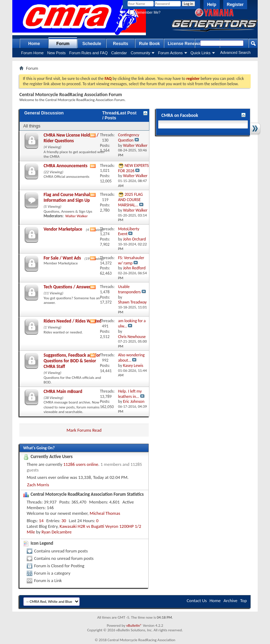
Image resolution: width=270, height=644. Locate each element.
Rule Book (149, 44)
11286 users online (81, 464)
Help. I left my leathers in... (130, 394)
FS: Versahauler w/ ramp (131, 260)
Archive (230, 601)
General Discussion (44, 113)
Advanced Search (235, 52)
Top (243, 601)
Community (141, 53)
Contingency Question (129, 137)
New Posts (56, 53)
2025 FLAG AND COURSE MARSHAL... (131, 200)
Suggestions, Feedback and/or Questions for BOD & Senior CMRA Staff (72, 361)
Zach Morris (38, 485)
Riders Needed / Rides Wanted (73, 321)
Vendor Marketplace (63, 229)
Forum (63, 44)
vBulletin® (134, 626)
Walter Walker (77, 216)
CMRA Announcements (66, 166)
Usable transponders (130, 289)
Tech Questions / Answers (68, 287)
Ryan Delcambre (57, 532)
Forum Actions (170, 53)
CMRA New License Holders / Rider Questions (71, 138)
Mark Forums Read (84, 430)
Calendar (119, 53)
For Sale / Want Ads (62, 258)
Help (212, 5)
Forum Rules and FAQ (88, 53)
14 (41, 521)
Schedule (92, 44)
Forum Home (32, 53)
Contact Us (197, 601)
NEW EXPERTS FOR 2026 (134, 168)
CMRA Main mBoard (63, 391)
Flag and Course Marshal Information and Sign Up (67, 197)
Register (235, 5)
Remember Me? (145, 12)
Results (120, 44)
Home (34, 44)
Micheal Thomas (105, 513)
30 (64, 521)
